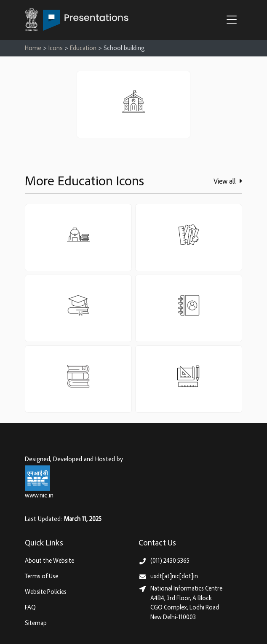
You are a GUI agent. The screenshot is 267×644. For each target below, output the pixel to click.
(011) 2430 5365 (170, 561)
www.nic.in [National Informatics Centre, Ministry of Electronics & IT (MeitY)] (39, 496)
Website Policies (46, 592)
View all (228, 182)
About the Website (49, 561)
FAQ (30, 608)
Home (33, 49)
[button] (234, 21)
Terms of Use (41, 577)
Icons (56, 49)
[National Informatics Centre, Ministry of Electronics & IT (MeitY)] (37, 478)
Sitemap (36, 624)
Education (83, 49)
